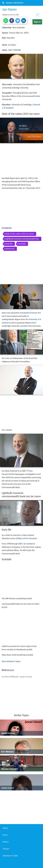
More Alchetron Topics (11, 661)
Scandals (22, 244)
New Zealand (12, 316)
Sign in (37, 22)
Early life (9, 244)
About (5, 828)
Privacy (6, 842)
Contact (6, 849)
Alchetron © (10, 856)
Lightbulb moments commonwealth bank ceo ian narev (22, 239)
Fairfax (12, 474)
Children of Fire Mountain (26, 538)
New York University (32, 326)
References (10, 249)
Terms (5, 835)
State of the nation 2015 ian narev (20, 234)
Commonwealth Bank (31, 96)
